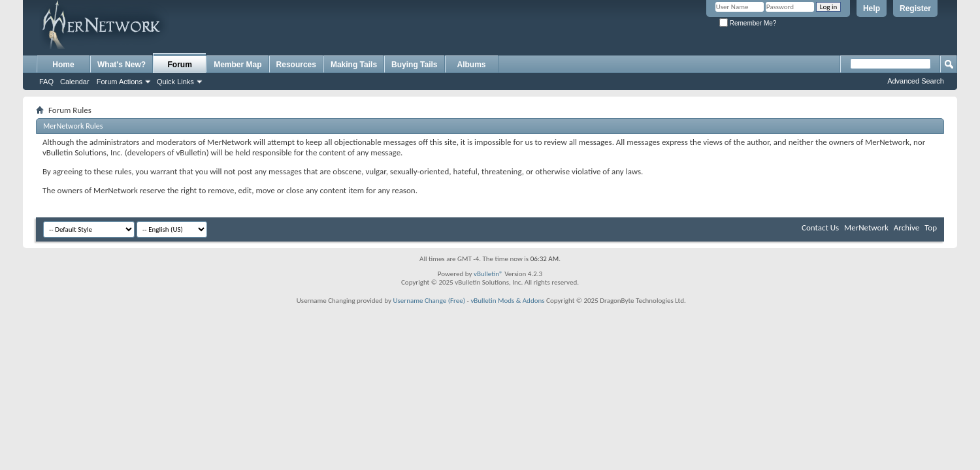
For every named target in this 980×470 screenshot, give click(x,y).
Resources (296, 65)
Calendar (75, 82)
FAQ (46, 82)
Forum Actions (120, 82)
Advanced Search (916, 81)
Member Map (237, 65)
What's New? (122, 65)
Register (915, 8)
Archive (906, 227)
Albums (472, 65)
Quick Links (175, 82)
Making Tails (354, 65)
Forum (180, 65)
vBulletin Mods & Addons (507, 301)
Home (63, 65)
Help (872, 8)
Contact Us (820, 227)
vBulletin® (488, 274)
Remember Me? (748, 23)
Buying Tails (414, 65)
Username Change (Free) (429, 301)
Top (931, 227)
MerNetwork (866, 227)
